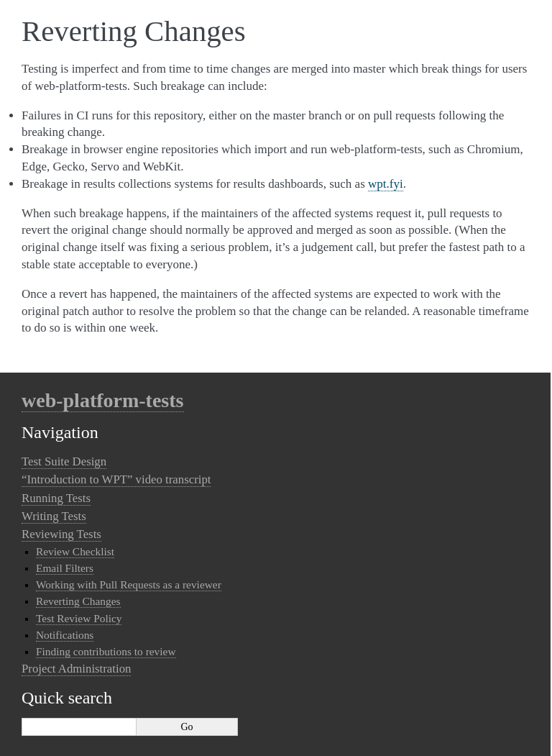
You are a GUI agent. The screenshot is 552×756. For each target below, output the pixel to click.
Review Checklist (75, 551)
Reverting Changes (78, 601)
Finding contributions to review (106, 651)
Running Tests (56, 498)
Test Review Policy (79, 618)
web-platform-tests (103, 400)
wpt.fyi (386, 184)
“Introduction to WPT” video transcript (116, 479)
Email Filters (65, 568)
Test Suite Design (64, 461)
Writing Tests (54, 516)
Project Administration (76, 669)
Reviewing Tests (61, 534)
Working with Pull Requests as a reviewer (129, 584)
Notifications (65, 635)
